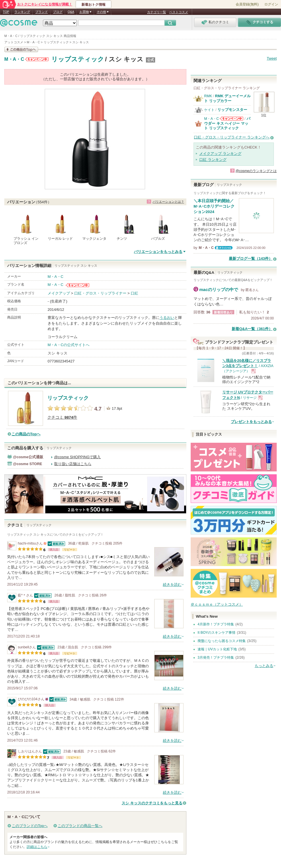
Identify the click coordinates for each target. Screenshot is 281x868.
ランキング (22, 12)
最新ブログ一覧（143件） (251, 259)
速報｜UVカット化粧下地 (217, 649)
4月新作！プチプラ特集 (216, 624)
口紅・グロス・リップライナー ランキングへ (232, 137)
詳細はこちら (37, 847)
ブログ (58, 12)
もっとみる (264, 666)
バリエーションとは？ (168, 202)
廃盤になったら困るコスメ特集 (222, 641)
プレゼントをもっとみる (251, 422)
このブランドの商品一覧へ (80, 826)
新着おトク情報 (93, 5)
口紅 (134, 293)
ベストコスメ (179, 12)
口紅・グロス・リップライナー (100, 293)
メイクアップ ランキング (220, 154)
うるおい (167, 318)
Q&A (71, 12)
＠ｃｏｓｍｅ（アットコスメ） (217, 604)
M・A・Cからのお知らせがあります (37, 59)
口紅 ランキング (213, 160)
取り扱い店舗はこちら (73, 464)
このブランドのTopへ (30, 826)
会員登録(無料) (247, 4)
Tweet (272, 58)
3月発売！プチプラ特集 (216, 658)
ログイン (271, 4)
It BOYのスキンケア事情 (216, 633)
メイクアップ (59, 293)
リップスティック (78, 59)
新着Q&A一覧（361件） (252, 329)
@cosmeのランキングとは (256, 171)
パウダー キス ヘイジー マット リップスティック (227, 123)
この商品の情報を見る (21, 49)
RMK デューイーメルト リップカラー (227, 98)
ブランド (42, 12)
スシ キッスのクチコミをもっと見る (152, 803)
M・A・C (14, 59)
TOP (6, 12)
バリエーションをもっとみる (158, 252)
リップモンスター (232, 110)
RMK (208, 96)
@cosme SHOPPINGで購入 (78, 457)
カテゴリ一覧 (157, 12)
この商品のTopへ (26, 434)
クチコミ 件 (62, 417)
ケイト (209, 110)
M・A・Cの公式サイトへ (69, 345)
